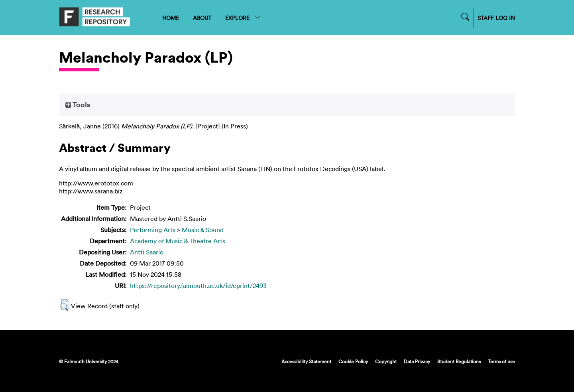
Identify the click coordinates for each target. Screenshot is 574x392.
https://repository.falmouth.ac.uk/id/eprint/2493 (198, 286)
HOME (171, 18)
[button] (65, 305)
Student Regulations (459, 361)
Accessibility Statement (306, 361)
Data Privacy (417, 361)
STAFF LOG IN (496, 18)
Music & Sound (203, 230)
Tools (78, 104)
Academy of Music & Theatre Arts (178, 241)
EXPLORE (243, 18)
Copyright (386, 361)
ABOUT (202, 18)
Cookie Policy (353, 361)
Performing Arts (153, 230)
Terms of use (501, 361)
